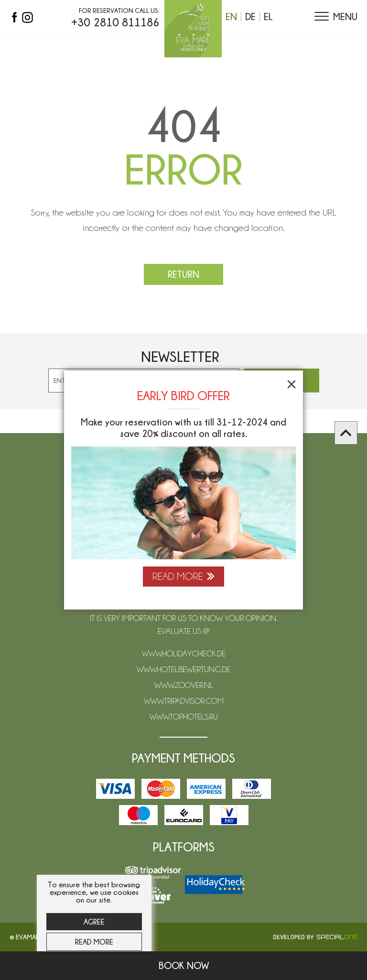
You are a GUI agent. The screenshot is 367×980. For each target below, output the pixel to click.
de (250, 17)
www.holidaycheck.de (184, 653)
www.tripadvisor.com (184, 701)
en (231, 17)
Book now (184, 965)
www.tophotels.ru (184, 717)
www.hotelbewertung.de (183, 669)
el (268, 17)
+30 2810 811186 (115, 22)
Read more (94, 942)
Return (183, 274)
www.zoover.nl (184, 685)
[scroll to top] (346, 433)
